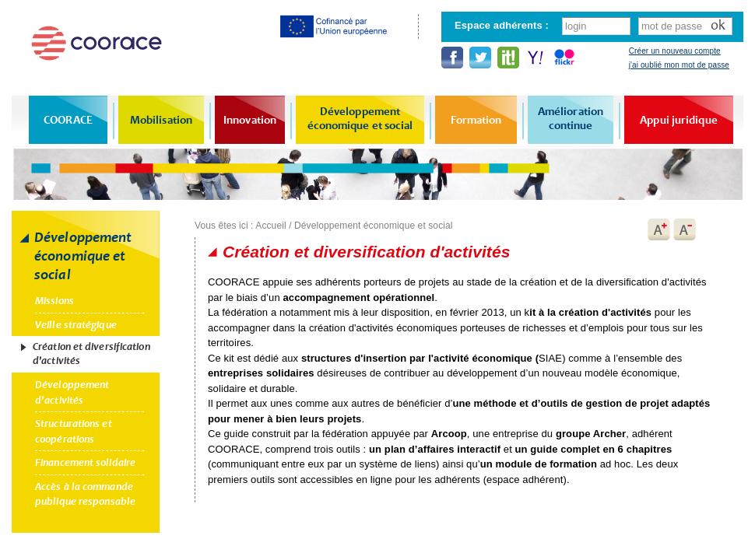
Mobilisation (161, 120)
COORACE (68, 120)
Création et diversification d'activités (91, 353)
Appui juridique (679, 120)
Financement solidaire (85, 462)
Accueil (270, 226)
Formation (476, 120)
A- (685, 229)
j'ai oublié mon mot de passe (679, 65)
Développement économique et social (360, 118)
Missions (54, 301)
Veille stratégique (76, 325)
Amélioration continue (571, 118)
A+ (658, 229)
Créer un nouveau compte (675, 51)
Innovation (250, 120)
